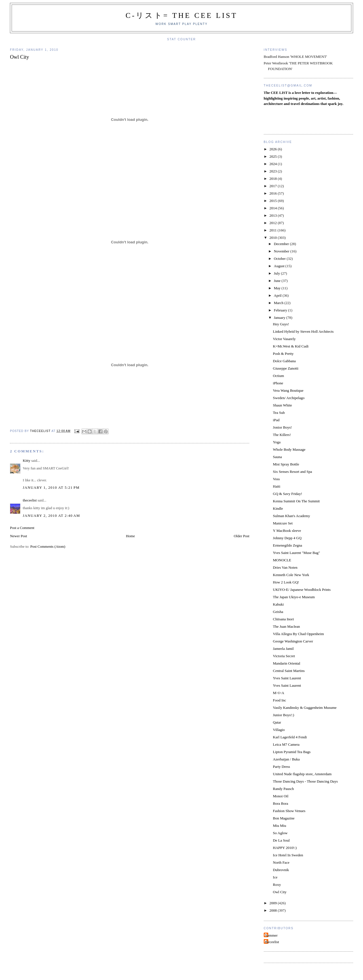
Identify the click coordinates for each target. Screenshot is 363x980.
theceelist (30, 500)
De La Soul (281, 840)
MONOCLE (282, 560)
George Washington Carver (293, 641)
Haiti (277, 486)
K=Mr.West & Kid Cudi (291, 346)
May (278, 288)
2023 (274, 171)
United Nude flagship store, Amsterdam (302, 774)
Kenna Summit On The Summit (296, 501)
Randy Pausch (283, 789)
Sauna (277, 457)
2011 (274, 230)
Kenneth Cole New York (291, 575)
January (280, 318)
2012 (274, 223)
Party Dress (281, 767)
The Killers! (282, 435)
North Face (281, 862)
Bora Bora (280, 803)
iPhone (278, 383)
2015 (274, 201)
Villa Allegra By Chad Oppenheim (298, 634)
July (277, 273)
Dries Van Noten (285, 567)
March (279, 303)
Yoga (277, 442)
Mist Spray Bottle (286, 464)
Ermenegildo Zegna (287, 545)
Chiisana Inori (283, 619)
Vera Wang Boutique (288, 390)
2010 (274, 238)
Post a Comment (22, 528)
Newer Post (18, 536)
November (282, 251)
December (282, 244)
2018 (274, 179)
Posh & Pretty (283, 354)
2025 (274, 156)
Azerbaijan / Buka (286, 759)
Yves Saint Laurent (287, 678)
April (278, 295)
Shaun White (282, 405)
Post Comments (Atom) (48, 546)
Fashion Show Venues (289, 811)
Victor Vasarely (284, 339)
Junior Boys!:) (283, 715)
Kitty (27, 461)
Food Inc (279, 700)
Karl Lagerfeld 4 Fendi (290, 737)
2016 (274, 193)
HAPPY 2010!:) (285, 848)
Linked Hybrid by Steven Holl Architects (303, 331)
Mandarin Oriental (286, 663)
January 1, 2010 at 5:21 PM (51, 487)
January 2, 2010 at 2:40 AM (51, 516)
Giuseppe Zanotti (286, 368)
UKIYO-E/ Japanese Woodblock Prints (302, 590)
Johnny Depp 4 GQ (287, 538)
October (280, 259)
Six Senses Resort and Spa (292, 472)
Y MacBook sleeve (287, 531)
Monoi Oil (281, 796)
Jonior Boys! (282, 427)
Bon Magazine (284, 818)
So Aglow (280, 833)
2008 (274, 910)
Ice (275, 877)
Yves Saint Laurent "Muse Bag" (296, 553)
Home (130, 536)
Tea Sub (279, 413)
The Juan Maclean (286, 626)
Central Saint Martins (289, 671)
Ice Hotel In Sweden (288, 855)
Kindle (278, 508)
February (281, 310)
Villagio (279, 730)
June (278, 281)
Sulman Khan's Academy (291, 516)
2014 (274, 208)
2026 (274, 149)
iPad (276, 420)
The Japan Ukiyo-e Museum (294, 597)
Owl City (280, 892)
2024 (274, 164)
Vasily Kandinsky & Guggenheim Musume (305, 708)
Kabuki (278, 604)
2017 (274, 186)
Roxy (277, 885)
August (280, 266)
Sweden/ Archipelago (289, 398)
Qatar (277, 722)
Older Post (241, 536)
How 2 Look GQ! (286, 582)
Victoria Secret (284, 656)
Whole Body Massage (289, 449)
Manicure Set (283, 523)
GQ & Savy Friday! (287, 494)
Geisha (278, 612)
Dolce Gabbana (284, 361)
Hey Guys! (281, 324)
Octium (278, 376)
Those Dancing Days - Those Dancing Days (305, 781)
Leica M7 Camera (286, 744)
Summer (271, 935)
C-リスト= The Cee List (182, 15)
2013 (274, 215)
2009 (274, 903)
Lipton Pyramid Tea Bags (292, 752)
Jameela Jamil (283, 649)
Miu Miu (279, 826)
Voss (276, 479)
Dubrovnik (281, 870)
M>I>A (278, 693)
